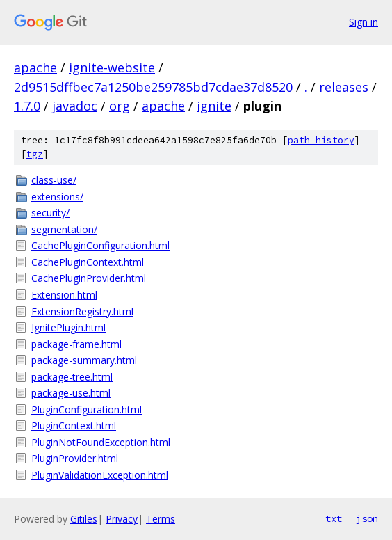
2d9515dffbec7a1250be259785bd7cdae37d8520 (153, 87)
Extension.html (64, 295)
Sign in (364, 22)
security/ (50, 213)
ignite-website (112, 67)
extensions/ (57, 197)
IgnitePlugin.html (68, 327)
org (120, 106)
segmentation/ (64, 229)
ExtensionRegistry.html (82, 311)
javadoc (75, 106)
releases (344, 87)
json (367, 518)
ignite (214, 106)
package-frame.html (76, 344)
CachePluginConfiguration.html (100, 245)
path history (321, 140)
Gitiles (84, 519)
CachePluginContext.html (88, 262)
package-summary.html (84, 360)
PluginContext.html (74, 426)
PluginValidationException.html (100, 475)
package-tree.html (72, 377)
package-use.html (71, 393)
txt (334, 518)
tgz (35, 154)
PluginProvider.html (75, 458)
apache (35, 67)
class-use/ (54, 180)
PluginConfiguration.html (87, 410)
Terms (161, 519)
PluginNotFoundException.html (101, 442)
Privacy (122, 519)
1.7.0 (27, 106)
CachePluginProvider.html (89, 278)
